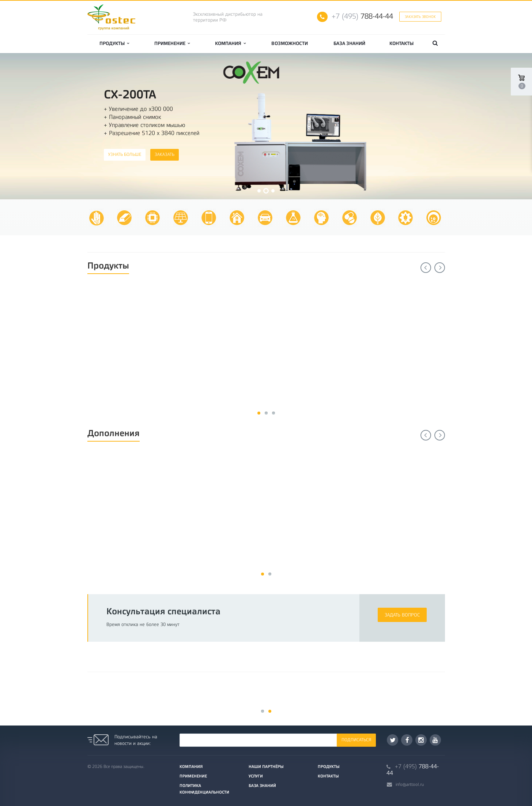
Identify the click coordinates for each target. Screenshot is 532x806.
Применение (172, 43)
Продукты (114, 43)
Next (440, 268)
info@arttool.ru (410, 784)
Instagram (421, 740)
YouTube (435, 740)
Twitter (393, 740)
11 (259, 413)
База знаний (349, 43)
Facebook (407, 740)
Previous (426, 268)
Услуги (256, 776)
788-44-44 (362, 16)
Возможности (290, 43)
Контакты (401, 43)
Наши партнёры (266, 767)
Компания (230, 43)
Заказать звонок (420, 17)
